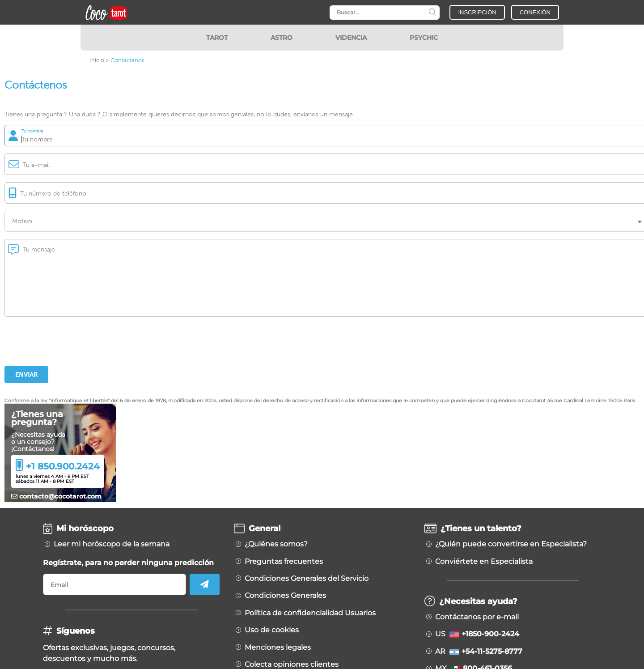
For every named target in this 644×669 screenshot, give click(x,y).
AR (479, 652)
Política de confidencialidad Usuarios (310, 613)
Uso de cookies (272, 630)
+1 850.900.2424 (63, 466)
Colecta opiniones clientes (292, 665)
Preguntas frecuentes (284, 562)
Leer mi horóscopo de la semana (112, 544)
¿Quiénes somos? (276, 544)
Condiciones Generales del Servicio (307, 579)
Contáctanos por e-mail (477, 617)
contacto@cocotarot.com (56, 496)
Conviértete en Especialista (484, 562)
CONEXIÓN (535, 12)
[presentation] (72, 341)
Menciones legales (278, 648)
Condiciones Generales (285, 596)
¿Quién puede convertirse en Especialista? (511, 544)
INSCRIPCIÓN (477, 12)
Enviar (26, 375)
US (477, 634)
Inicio (97, 60)
